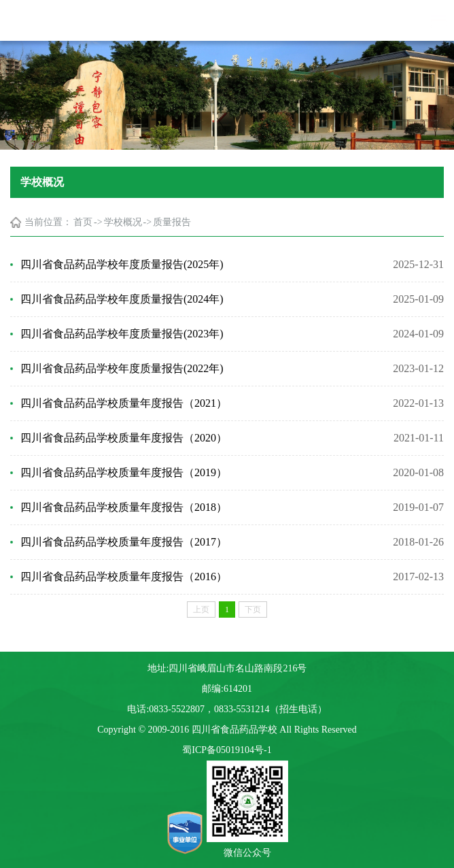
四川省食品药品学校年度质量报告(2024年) (122, 299)
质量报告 (172, 222)
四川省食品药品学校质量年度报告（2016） (124, 577)
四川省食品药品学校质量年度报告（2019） (124, 472)
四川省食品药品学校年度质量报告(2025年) (122, 264)
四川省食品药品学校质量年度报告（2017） (124, 542)
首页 (83, 222)
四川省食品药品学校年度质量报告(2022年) (122, 368)
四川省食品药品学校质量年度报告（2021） (124, 403)
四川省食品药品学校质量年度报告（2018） (124, 507)
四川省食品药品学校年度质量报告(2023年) (122, 334)
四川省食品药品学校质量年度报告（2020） (124, 438)
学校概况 (123, 222)
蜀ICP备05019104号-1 (227, 750)
